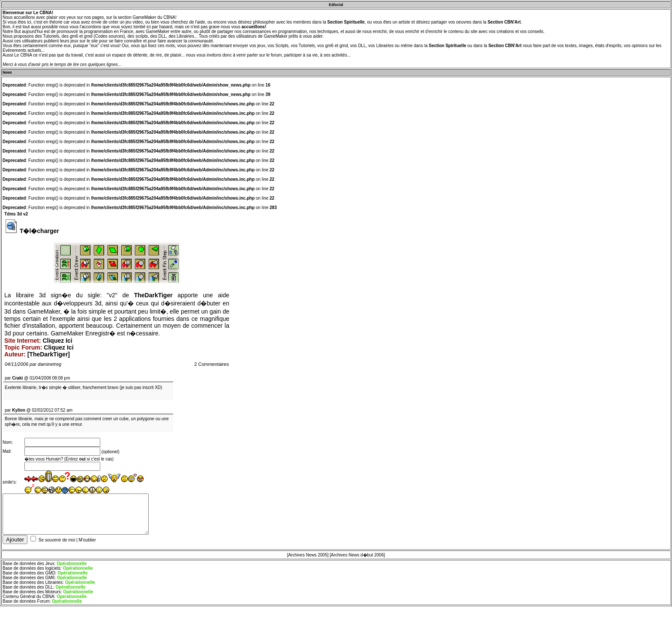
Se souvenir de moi (57, 543)
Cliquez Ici (57, 341)
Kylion (19, 410)
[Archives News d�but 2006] (357, 558)
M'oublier (87, 543)
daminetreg (49, 364)
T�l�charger (39, 231)
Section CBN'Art (504, 22)
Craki (17, 378)
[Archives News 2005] (308, 558)
